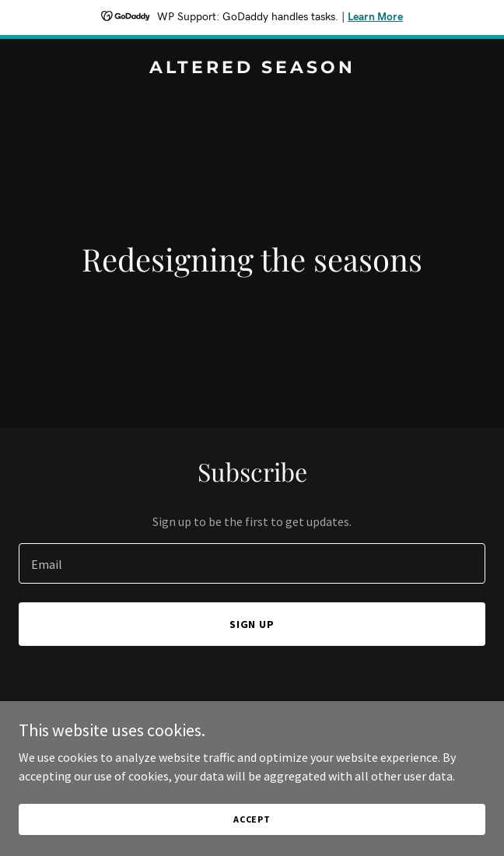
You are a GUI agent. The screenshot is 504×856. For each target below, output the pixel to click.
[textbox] (252, 563)
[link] (252, 68)
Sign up (252, 624)
